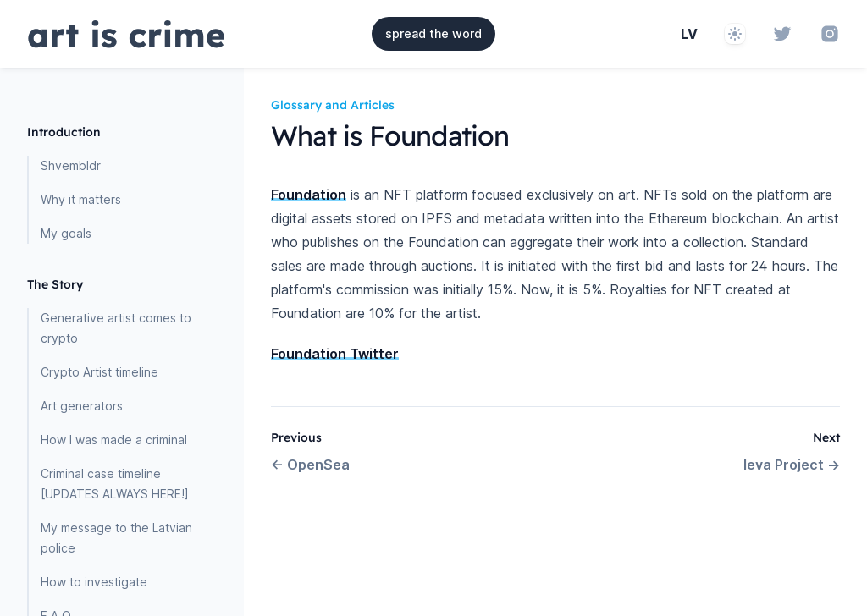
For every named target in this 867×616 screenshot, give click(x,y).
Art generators (82, 406)
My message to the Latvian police (116, 538)
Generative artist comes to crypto (116, 328)
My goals (66, 233)
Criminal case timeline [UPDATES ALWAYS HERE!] (115, 484)
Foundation (309, 195)
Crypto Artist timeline (99, 372)
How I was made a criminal (114, 440)
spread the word (433, 33)
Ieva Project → (792, 465)
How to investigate (94, 582)
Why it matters (81, 199)
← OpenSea (310, 465)
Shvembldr (71, 165)
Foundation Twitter (335, 354)
